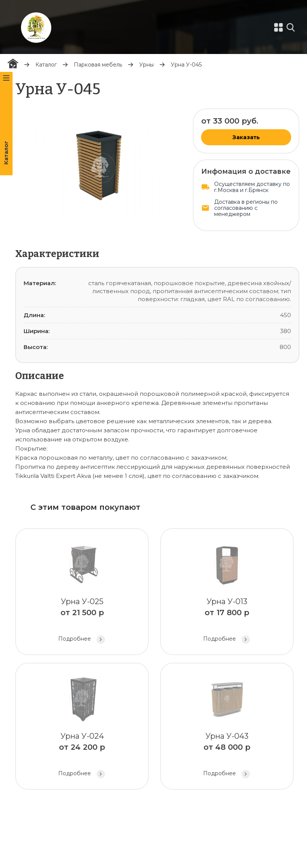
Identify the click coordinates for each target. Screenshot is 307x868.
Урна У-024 (82, 727)
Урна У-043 (227, 727)
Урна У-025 (82, 593)
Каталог (46, 65)
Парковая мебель (98, 65)
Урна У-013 (227, 593)
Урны (146, 65)
